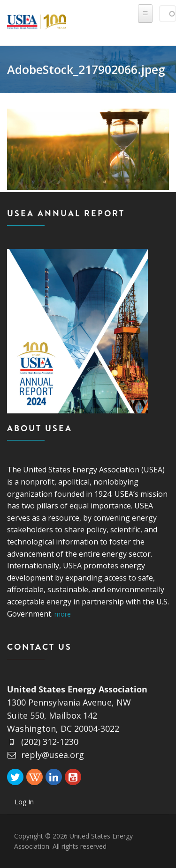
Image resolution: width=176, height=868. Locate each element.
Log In (24, 802)
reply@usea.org (46, 755)
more (63, 614)
